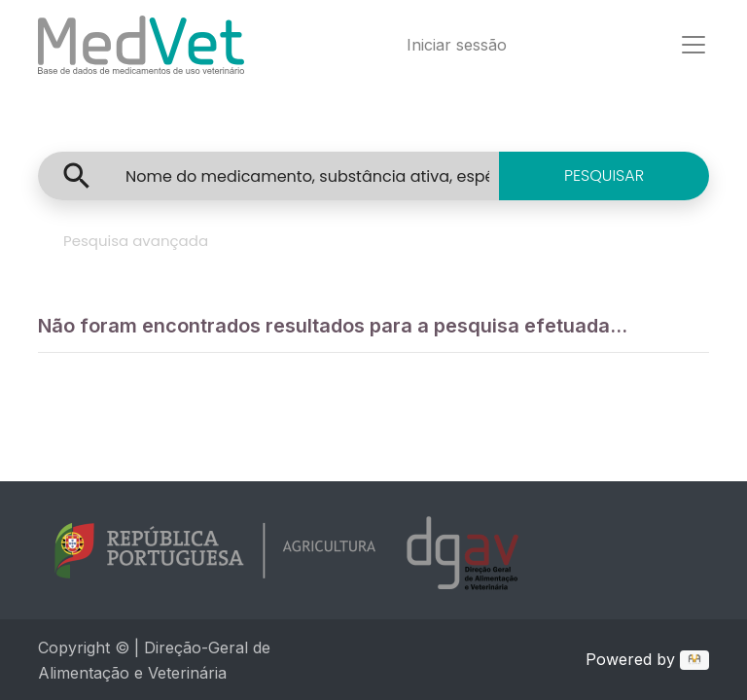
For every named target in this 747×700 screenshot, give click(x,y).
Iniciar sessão (457, 45)
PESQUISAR (604, 175)
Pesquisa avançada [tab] (136, 241)
